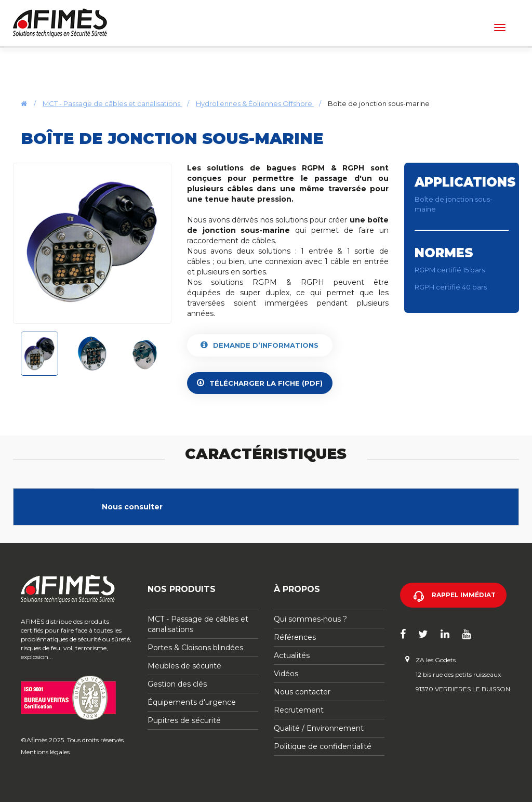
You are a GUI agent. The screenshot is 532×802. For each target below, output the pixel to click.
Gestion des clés (177, 684)
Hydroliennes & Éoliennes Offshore (255, 103)
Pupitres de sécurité (184, 720)
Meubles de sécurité (184, 666)
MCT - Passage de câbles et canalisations (112, 103)
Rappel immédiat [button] (464, 595)
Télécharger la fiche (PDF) (266, 383)
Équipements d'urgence (192, 702)
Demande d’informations (266, 345)
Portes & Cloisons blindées (195, 648)
